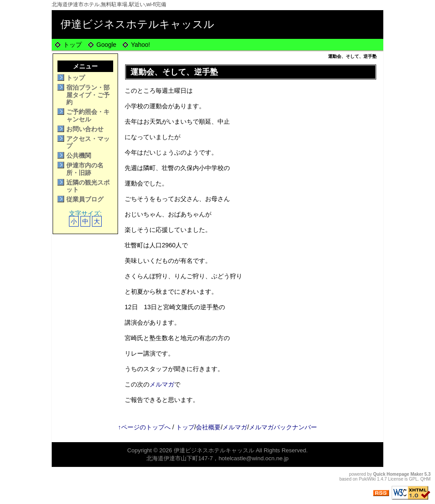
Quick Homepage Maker (398, 474)
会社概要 (208, 427)
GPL (413, 479)
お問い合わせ (85, 129)
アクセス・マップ (88, 142)
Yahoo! (140, 45)
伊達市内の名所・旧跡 (85, 169)
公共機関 (79, 155)
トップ (72, 45)
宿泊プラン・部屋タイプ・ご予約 (88, 95)
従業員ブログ (85, 199)
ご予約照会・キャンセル (88, 116)
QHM (425, 479)
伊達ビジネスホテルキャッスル (137, 24)
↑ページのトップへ (144, 427)
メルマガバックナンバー (283, 427)
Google (106, 45)
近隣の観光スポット (88, 186)
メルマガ (162, 384)
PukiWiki (367, 479)
